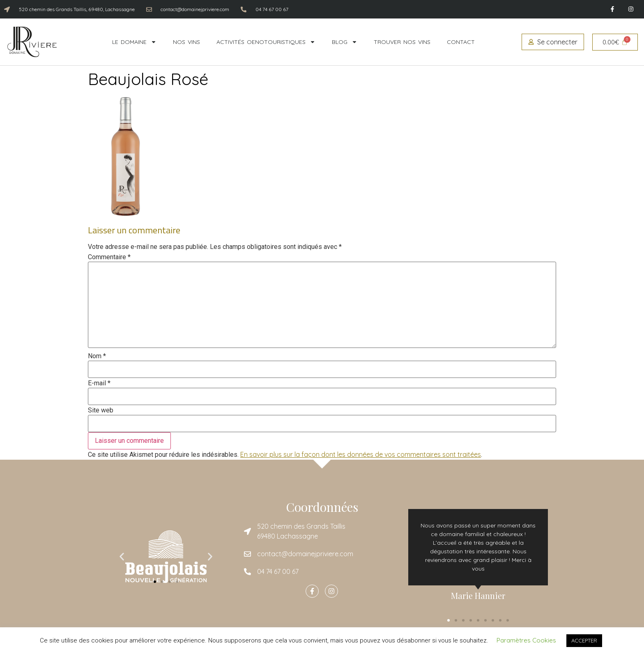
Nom (97, 356)
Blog (345, 42)
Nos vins (186, 42)
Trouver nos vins (402, 42)
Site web (101, 410)
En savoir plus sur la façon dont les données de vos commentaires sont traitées (361, 454)
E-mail (99, 383)
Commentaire (109, 257)
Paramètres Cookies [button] (526, 640)
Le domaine (134, 42)
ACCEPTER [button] (584, 640)
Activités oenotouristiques (266, 42)
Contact (461, 42)
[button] (122, 557)
